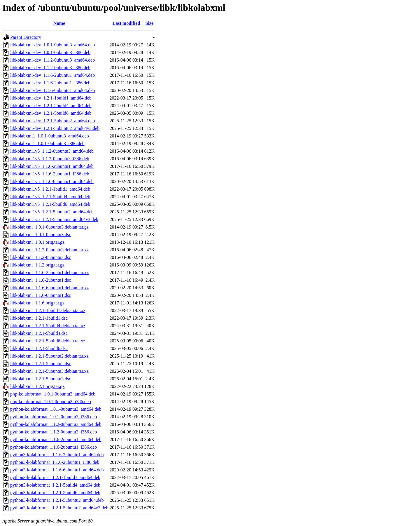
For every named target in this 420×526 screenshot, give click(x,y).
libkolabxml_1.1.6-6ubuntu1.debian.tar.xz (49, 288)
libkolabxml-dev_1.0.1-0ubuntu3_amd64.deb (52, 45)
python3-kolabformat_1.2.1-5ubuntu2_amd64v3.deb (59, 508)
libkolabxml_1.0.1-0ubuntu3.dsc (41, 235)
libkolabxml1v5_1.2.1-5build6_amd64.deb (50, 204)
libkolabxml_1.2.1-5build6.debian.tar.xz (48, 341)
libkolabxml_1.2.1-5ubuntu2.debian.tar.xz (49, 356)
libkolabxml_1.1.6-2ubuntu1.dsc (41, 280)
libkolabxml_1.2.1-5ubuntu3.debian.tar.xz (49, 371)
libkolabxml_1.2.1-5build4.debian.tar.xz (48, 326)
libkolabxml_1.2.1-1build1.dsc (39, 318)
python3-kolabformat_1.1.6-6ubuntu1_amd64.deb (57, 470)
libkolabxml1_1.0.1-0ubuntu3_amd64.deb (50, 136)
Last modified (126, 23)
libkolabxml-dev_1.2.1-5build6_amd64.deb (51, 113)
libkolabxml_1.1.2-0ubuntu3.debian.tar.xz (49, 250)
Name (59, 23)
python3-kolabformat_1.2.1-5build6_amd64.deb (55, 493)
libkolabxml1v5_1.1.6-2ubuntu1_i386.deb (50, 174)
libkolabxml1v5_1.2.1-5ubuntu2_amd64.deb (52, 212)
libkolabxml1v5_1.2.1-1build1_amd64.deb (50, 189)
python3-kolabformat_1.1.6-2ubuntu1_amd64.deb (57, 455)
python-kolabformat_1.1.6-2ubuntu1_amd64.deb (56, 439)
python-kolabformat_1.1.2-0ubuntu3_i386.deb (54, 432)
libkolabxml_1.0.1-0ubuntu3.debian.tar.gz (49, 227)
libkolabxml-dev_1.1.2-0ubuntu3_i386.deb (50, 68)
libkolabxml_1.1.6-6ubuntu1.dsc (41, 295)
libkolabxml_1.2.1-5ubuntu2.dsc (41, 364)
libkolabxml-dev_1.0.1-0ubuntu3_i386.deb (50, 52)
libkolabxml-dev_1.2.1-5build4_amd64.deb (51, 106)
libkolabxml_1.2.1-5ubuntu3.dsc (41, 379)
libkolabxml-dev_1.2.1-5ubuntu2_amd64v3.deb (55, 128)
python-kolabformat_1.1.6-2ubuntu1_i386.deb (54, 447)
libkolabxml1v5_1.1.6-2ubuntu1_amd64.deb (52, 166)
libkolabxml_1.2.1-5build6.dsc (39, 348)
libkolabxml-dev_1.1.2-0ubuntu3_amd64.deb (52, 60)
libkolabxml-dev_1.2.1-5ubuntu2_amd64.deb (52, 121)
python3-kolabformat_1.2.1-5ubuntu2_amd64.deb (57, 500)
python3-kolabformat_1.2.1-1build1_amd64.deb (55, 477)
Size (150, 23)
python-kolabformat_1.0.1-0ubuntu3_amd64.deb (56, 409)
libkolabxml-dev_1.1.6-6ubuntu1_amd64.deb (52, 90)
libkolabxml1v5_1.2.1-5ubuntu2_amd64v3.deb (54, 219)
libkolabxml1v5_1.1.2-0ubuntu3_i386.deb (50, 159)
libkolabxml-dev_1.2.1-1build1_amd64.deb (51, 98)
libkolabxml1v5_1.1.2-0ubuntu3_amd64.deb (52, 151)
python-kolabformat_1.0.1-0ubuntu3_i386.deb (54, 417)
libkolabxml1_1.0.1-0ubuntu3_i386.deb (47, 143)
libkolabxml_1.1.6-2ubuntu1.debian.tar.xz (49, 272)
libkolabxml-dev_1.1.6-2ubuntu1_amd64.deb (52, 75)
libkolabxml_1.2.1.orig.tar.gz (37, 386)
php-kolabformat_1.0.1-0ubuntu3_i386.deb (51, 402)
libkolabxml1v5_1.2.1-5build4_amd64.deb (50, 197)
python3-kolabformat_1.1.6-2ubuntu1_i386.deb (55, 462)
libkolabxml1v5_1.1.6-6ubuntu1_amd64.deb (52, 181)
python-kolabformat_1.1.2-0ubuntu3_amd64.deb (56, 424)
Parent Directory (26, 37)
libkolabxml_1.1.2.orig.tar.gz (37, 265)
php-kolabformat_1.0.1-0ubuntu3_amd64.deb (53, 394)
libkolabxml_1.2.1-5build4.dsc (39, 333)
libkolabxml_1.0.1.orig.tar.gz (37, 242)
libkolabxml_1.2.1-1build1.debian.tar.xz (48, 310)
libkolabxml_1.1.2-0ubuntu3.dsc (41, 257)
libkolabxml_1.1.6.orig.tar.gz (37, 303)
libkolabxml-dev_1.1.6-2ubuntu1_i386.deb (50, 83)
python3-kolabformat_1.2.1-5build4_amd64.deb (55, 485)
